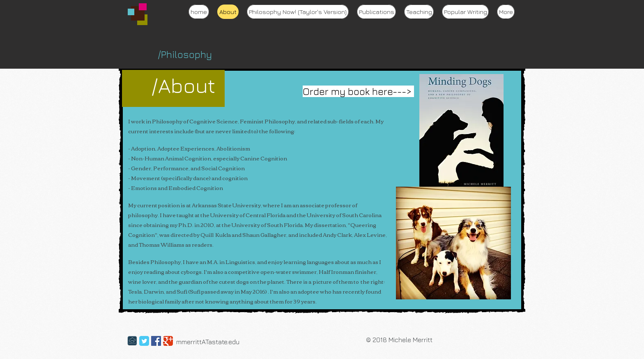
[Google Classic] (168, 341)
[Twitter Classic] (144, 341)
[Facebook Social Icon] (156, 341)
